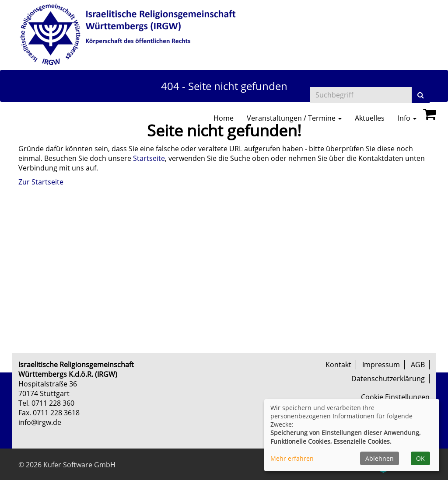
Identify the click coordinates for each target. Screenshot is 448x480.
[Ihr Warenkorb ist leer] (430, 116)
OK (420, 458)
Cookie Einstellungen (395, 397)
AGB (418, 365)
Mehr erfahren (292, 458)
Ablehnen (380, 458)
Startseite (149, 158)
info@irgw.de (40, 422)
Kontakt (338, 365)
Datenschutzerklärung (388, 379)
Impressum (381, 365)
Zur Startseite (41, 182)
